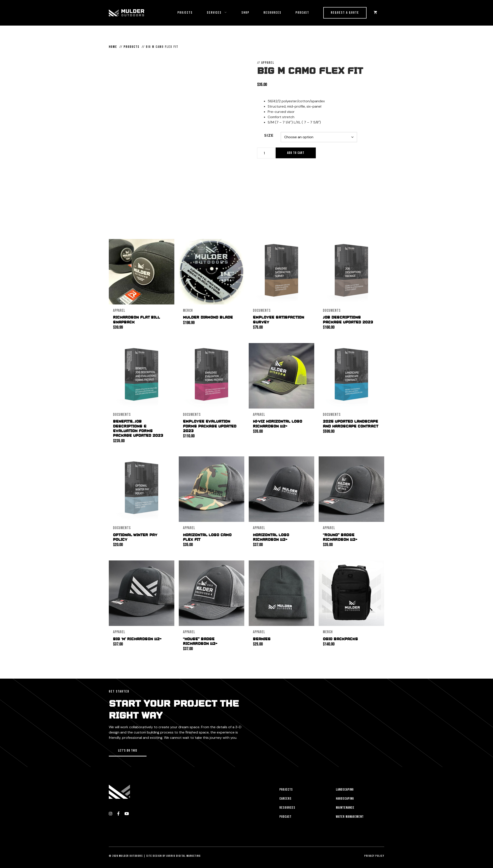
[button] (128, 749)
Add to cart (296, 153)
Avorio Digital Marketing (183, 854)
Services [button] (221, 13)
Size (269, 135)
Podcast (302, 13)
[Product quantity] (266, 153)
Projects (185, 13)
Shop (245, 13)
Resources (272, 13)
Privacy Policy (374, 854)
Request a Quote (345, 13)
